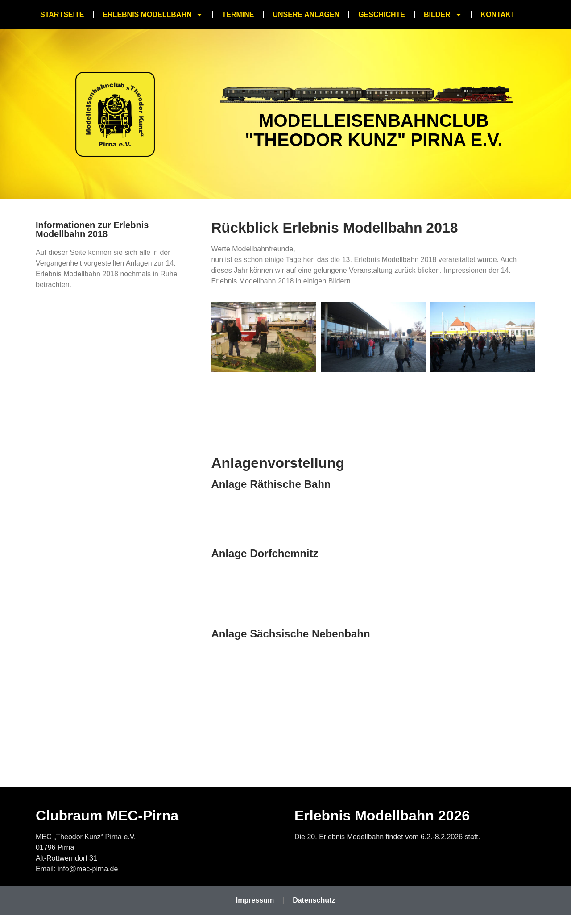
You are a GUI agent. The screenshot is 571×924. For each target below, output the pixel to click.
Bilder (443, 15)
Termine (238, 15)
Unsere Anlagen (306, 15)
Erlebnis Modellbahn (153, 15)
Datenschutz (314, 900)
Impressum (255, 900)
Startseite (62, 15)
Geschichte (382, 15)
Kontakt (498, 15)
